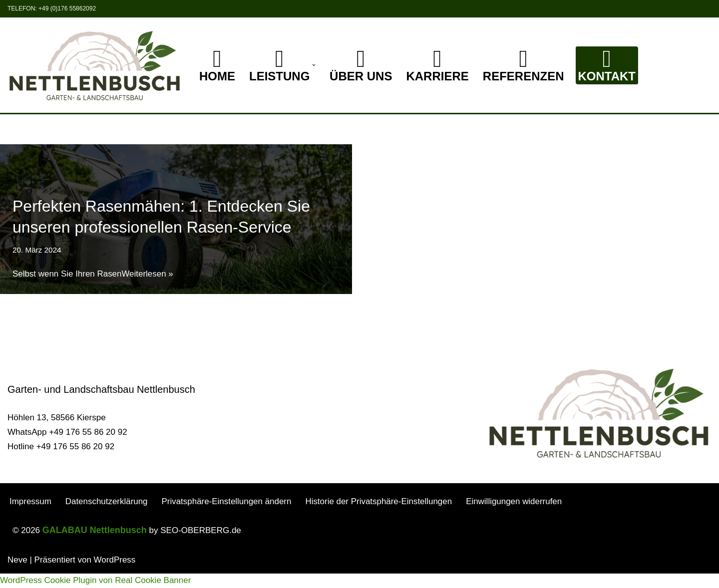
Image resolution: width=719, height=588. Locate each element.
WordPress (115, 574)
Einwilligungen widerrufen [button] (516, 516)
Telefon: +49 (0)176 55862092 (52, 8)
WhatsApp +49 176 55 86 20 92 (67, 446)
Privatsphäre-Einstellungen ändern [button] (227, 516)
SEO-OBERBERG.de (201, 545)
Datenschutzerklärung (107, 516)
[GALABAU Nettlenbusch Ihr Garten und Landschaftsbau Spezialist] (95, 65)
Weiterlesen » (148, 274)
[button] (314, 65)
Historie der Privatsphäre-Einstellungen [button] (380, 516)
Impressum (30, 516)
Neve (17, 574)
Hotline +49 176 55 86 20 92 (61, 461)
